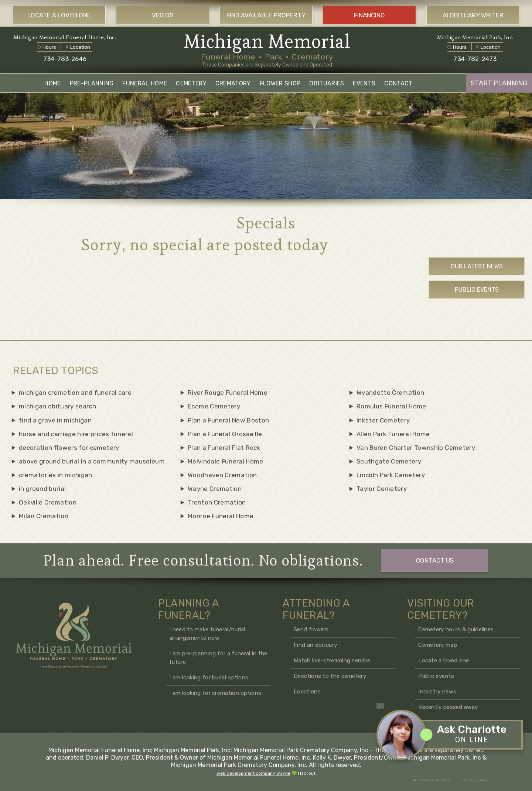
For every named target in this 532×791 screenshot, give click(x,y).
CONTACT (398, 83)
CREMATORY (233, 83)
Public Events (477, 290)
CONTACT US (435, 560)
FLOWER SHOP (280, 83)
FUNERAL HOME (145, 83)
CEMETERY (191, 83)
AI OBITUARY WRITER (473, 15)
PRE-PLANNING (92, 83)
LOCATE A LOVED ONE (59, 15)
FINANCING (369, 15)
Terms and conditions (431, 780)
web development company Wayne (253, 773)
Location (78, 47)
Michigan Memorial (267, 41)
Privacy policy (475, 780)
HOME (52, 83)
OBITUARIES (327, 83)
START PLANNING (499, 83)
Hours (47, 47)
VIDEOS (163, 15)
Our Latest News (477, 266)
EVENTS (364, 83)
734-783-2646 (65, 59)
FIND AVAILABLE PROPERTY (266, 15)
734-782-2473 (475, 59)
